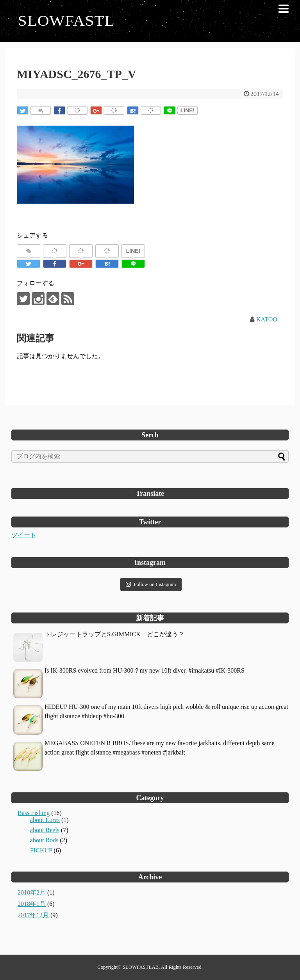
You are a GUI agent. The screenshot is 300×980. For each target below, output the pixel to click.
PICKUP (41, 850)
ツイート (24, 535)
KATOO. (268, 319)
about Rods (44, 840)
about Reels (45, 830)
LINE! (188, 110)
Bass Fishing (34, 813)
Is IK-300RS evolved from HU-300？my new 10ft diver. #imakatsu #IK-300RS (145, 670)
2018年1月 (32, 904)
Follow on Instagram (151, 584)
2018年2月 (32, 892)
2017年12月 (33, 915)
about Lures (45, 820)
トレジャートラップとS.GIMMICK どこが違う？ (114, 634)
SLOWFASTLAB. (141, 967)
